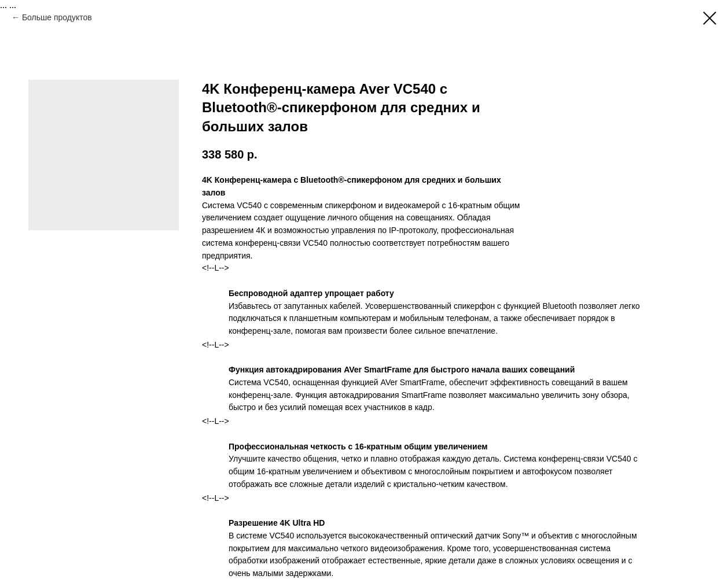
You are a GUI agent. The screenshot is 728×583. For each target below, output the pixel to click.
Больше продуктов (57, 17)
